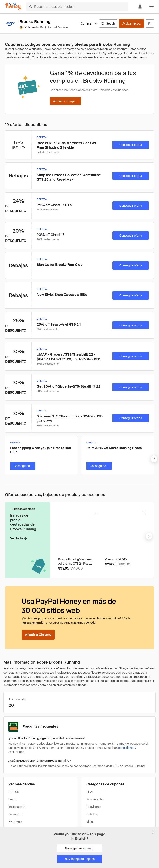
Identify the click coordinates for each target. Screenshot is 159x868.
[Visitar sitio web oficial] (150, 23)
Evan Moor (16, 822)
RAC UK (14, 792)
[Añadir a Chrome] (38, 635)
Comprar (89, 23)
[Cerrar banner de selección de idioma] (154, 832)
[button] (152, 7)
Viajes (90, 822)
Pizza (90, 792)
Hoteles (92, 814)
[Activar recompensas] (131, 23)
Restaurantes (95, 799)
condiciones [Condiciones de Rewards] (126, 748)
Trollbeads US (17, 807)
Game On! (15, 814)
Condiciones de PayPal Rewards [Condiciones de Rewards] (89, 90)
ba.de (12, 799)
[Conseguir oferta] (131, 145)
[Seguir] (108, 23)
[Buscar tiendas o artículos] (77, 7)
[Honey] (13, 7)
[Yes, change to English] (79, 859)
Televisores (94, 807)
